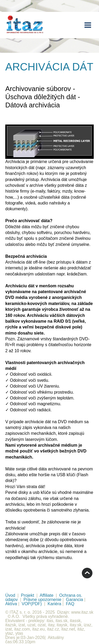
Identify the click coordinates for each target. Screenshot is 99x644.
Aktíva (11, 604)
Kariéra (54, 604)
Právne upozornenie (42, 600)
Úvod (10, 595)
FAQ (70, 604)
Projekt (27, 595)
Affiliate (46, 595)
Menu (88, 25)
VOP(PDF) (32, 604)
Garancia (75, 600)
